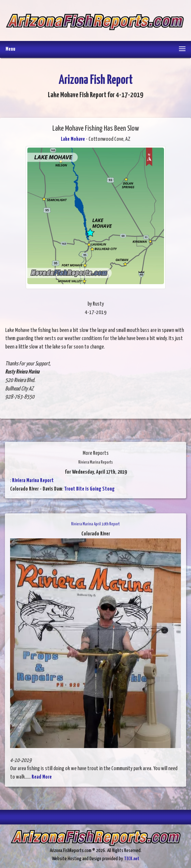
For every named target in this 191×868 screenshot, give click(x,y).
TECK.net (132, 859)
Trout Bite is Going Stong (89, 489)
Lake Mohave (73, 139)
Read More (42, 777)
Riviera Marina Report (33, 481)
